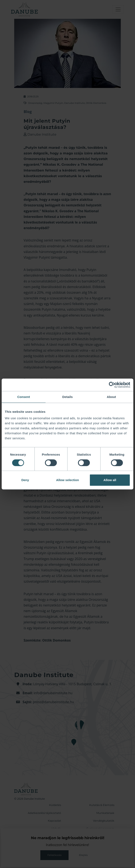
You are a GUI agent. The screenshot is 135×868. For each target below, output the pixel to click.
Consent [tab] (24, 397)
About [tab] (111, 397)
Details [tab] (67, 397)
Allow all (110, 480)
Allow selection (67, 480)
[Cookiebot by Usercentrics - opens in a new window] (112, 385)
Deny (25, 480)
